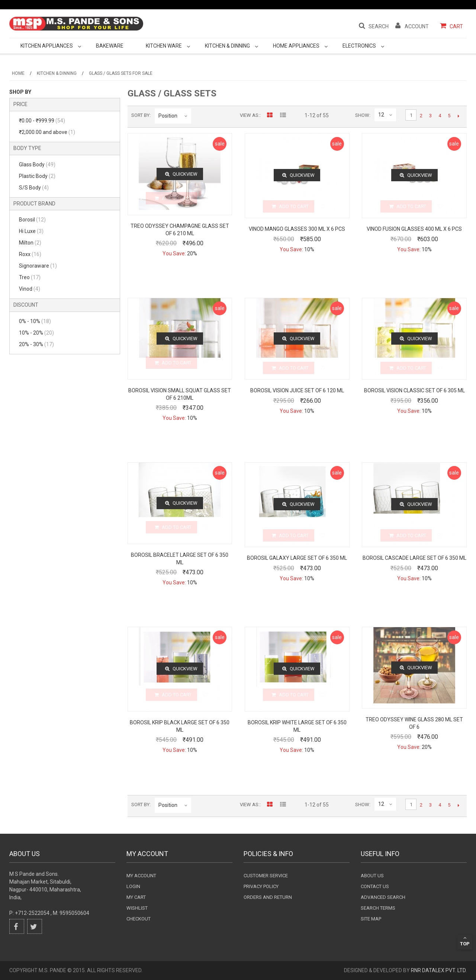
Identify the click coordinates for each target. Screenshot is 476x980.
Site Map (371, 919)
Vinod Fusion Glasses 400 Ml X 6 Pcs (414, 229)
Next (458, 116)
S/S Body (34, 188)
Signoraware (38, 266)
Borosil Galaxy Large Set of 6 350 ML (297, 558)
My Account (141, 876)
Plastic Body (37, 176)
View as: (250, 115)
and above (47, 132)
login (133, 886)
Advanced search (383, 897)
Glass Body (37, 165)
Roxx (30, 254)
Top (465, 941)
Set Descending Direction (198, 116)
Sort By (140, 115)
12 (381, 115)
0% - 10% (35, 321)
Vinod (30, 289)
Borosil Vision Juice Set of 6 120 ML (297, 390)
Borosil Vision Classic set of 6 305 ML (414, 390)
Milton (30, 243)
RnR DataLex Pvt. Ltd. (439, 970)
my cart (136, 897)
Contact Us (375, 886)
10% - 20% (36, 333)
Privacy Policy (261, 886)
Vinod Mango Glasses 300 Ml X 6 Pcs (297, 229)
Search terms (378, 908)
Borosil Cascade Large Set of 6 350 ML (414, 558)
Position (168, 116)
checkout (139, 919)
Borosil (32, 220)
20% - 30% (36, 344)
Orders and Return (268, 897)
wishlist (137, 908)
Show (362, 115)
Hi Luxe (31, 231)
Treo (30, 277)
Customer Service (266, 876)
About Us (372, 876)
